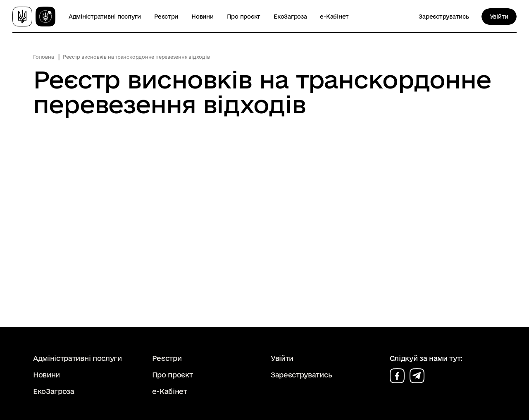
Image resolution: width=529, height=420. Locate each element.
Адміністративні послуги (105, 17)
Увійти (499, 17)
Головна (43, 57)
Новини (202, 17)
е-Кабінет (334, 17)
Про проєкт (244, 17)
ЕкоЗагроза (290, 17)
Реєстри (166, 17)
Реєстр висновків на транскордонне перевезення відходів (136, 57)
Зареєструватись (444, 17)
